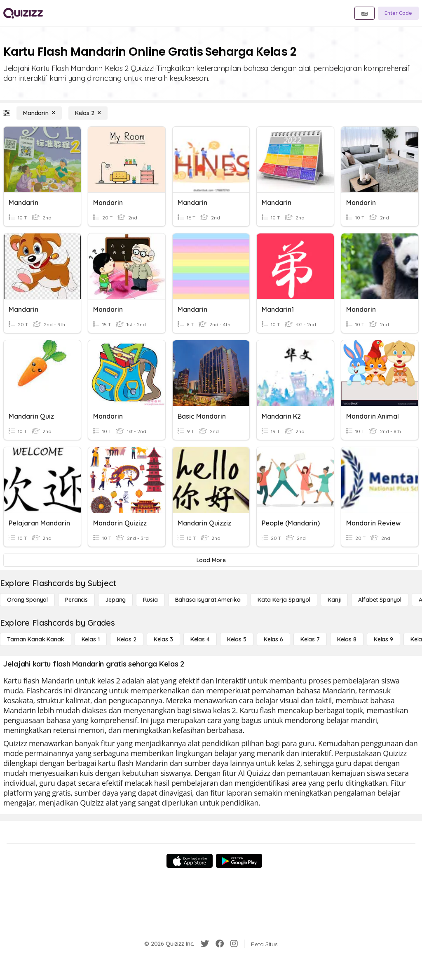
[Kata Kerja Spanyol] (284, 600)
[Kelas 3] (163, 639)
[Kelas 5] (237, 639)
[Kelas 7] (310, 639)
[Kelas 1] (91, 639)
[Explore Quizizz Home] (23, 13)
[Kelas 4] (200, 639)
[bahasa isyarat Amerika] (208, 600)
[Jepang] (115, 600)
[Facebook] (220, 944)
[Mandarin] (39, 113)
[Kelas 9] (383, 639)
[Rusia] (150, 600)
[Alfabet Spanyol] (380, 600)
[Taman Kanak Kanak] (36, 639)
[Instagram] (234, 944)
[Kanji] (334, 600)
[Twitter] (205, 944)
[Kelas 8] (347, 639)
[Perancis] (76, 600)
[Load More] (211, 560)
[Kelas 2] (88, 113)
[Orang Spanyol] (27, 600)
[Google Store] (239, 861)
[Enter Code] (398, 13)
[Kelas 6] (273, 639)
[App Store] (190, 861)
